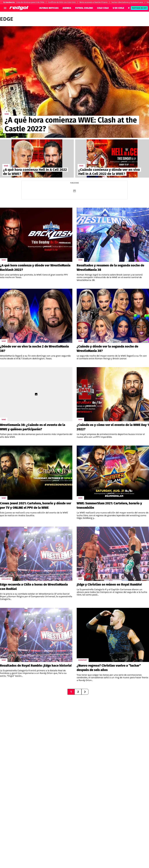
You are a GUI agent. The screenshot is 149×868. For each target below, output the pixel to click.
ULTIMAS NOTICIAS (49, 8)
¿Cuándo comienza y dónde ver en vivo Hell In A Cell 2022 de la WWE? (109, 172)
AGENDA (67, 8)
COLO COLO (103, 8)
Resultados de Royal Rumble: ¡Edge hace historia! (36, 666)
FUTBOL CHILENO (84, 8)
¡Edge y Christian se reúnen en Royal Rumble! (109, 584)
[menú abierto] (5, 8)
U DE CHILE (118, 8)
